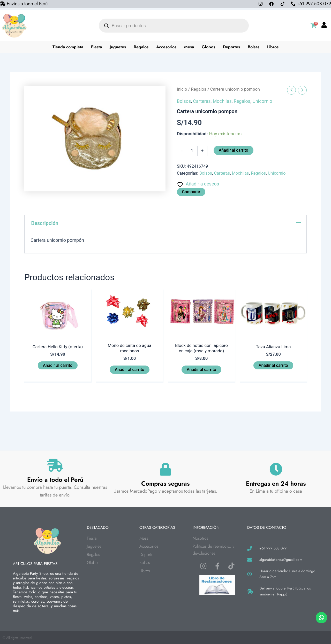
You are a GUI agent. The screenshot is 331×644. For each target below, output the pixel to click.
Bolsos (184, 101)
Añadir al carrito (234, 150)
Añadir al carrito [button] (58, 366)
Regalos (141, 47)
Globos (209, 47)
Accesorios (167, 47)
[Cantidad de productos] (192, 151)
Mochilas (222, 101)
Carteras (202, 101)
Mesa (189, 47)
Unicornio (262, 101)
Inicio (182, 89)
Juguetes (118, 47)
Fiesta (97, 47)
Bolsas (254, 47)
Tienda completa (68, 47)
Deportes (232, 47)
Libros (273, 47)
